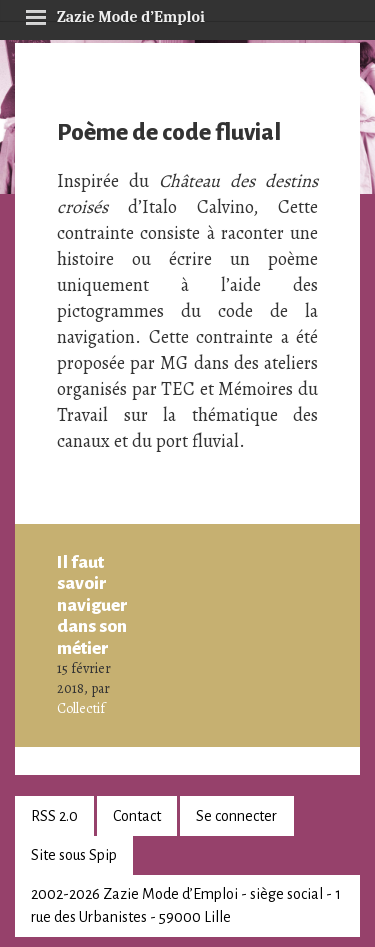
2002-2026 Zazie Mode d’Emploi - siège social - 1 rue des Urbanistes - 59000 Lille (186, 905)
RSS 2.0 (54, 816)
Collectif (81, 708)
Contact (137, 816)
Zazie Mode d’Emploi (115, 14)
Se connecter (236, 816)
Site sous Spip (74, 855)
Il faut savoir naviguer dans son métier (92, 605)
